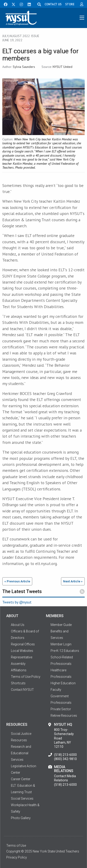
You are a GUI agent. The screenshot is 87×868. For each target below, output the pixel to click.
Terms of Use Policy (26, 677)
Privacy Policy (17, 857)
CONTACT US (53, 4)
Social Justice (21, 734)
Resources (19, 740)
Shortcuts (18, 683)
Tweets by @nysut (17, 602)
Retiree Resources (64, 716)
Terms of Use (16, 846)
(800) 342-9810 (65, 759)
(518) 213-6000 (65, 755)
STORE (70, 4)
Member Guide (61, 625)
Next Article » (73, 581)
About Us (18, 625)
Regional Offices (23, 644)
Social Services (22, 799)
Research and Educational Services (21, 753)
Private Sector (61, 709)
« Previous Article (17, 581)
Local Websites (22, 651)
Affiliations (19, 670)
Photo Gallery (21, 818)
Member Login (61, 644)
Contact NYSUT (22, 690)
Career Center (21, 779)
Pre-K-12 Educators (65, 651)
